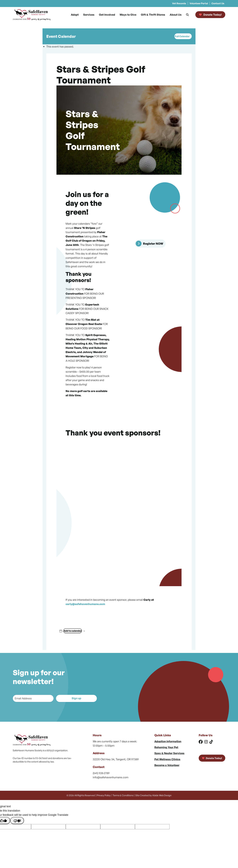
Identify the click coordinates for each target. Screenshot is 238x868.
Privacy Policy (104, 795)
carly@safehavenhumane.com (85, 604)
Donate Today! (212, 758)
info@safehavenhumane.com (111, 777)
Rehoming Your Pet (166, 747)
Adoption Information (168, 741)
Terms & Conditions (123, 795)
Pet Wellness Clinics (167, 759)
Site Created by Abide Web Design (153, 795)
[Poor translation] (17, 821)
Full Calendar (182, 36)
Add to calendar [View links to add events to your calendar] (73, 631)
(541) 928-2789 (101, 773)
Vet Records (179, 3)
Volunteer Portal (199, 3)
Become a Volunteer (167, 765)
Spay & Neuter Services (169, 753)
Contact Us (218, 3)
